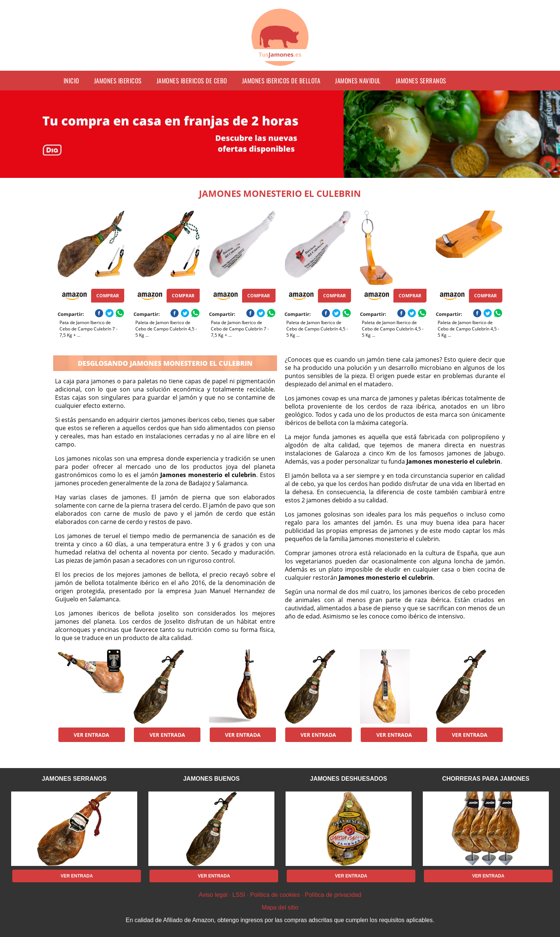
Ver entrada (91, 735)
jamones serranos (421, 81)
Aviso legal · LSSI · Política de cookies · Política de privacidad (280, 895)
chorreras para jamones (486, 779)
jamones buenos (211, 779)
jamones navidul (358, 81)
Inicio (71, 81)
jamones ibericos (118, 81)
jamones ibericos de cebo (192, 81)
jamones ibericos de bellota (281, 81)
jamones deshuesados (349, 779)
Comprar (108, 296)
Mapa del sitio (280, 907)
